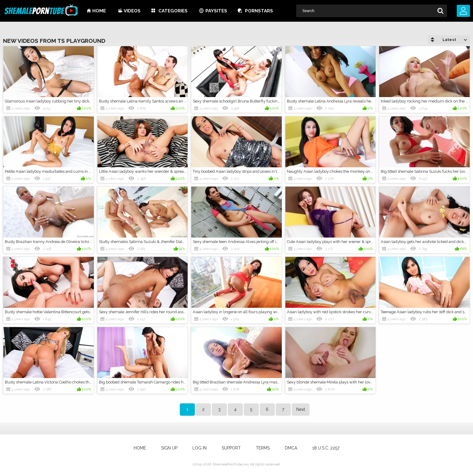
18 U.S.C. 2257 (326, 448)
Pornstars (259, 11)
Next (301, 409)
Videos (132, 11)
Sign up (169, 448)
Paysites (216, 11)
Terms (263, 448)
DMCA (291, 448)
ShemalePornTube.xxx (231, 464)
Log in (200, 448)
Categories (173, 11)
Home (99, 11)
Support (231, 448)
